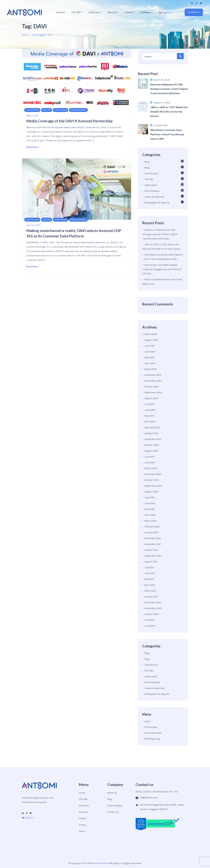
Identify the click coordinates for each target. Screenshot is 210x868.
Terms (82, 831)
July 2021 (149, 567)
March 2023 (151, 468)
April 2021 (150, 585)
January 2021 (151, 597)
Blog (147, 162)
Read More (33, 147)
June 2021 (150, 573)
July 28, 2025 (159, 125)
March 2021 (150, 591)
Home (25, 35)
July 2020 (150, 620)
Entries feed (151, 727)
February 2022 (152, 527)
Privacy (82, 825)
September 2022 (153, 486)
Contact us (113, 812)
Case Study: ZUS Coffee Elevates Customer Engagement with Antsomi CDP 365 (162, 269)
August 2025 (151, 340)
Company (146, 12)
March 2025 (151, 369)
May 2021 (149, 579)
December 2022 (153, 474)
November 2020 (153, 608)
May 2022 (149, 509)
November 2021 (153, 544)
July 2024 (149, 404)
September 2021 (153, 556)
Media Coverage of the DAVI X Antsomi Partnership (69, 121)
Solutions (94, 12)
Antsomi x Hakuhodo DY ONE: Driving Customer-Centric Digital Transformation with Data (160, 234)
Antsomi (61, 12)
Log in (148, 721)
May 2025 (149, 357)
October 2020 (152, 614)
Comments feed (153, 733)
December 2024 (153, 375)
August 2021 (151, 562)
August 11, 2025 (160, 103)
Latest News (61, 110)
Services (112, 12)
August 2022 (151, 492)
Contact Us (194, 12)
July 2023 (149, 457)
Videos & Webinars (155, 197)
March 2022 (151, 521)
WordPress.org (152, 739)
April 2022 (150, 515)
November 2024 (153, 381)
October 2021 (151, 550)
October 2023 (152, 445)
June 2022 (150, 503)
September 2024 (153, 392)
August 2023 (151, 451)
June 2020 (150, 626)
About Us (112, 793)
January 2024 (151, 433)
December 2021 (153, 538)
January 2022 (151, 532)
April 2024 (150, 422)
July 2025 (149, 346)
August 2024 (151, 398)
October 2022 (152, 480)
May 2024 (149, 416)
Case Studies (32, 110)
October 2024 (152, 387)
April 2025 (150, 363)
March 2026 (151, 334)
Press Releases (78, 110)
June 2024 (150, 410)
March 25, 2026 (160, 80)
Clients (128, 12)
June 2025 (150, 352)
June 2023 (150, 462)
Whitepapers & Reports (157, 203)
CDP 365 (76, 12)
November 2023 (153, 439)
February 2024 (152, 427)
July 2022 (149, 497)
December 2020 (153, 602)
